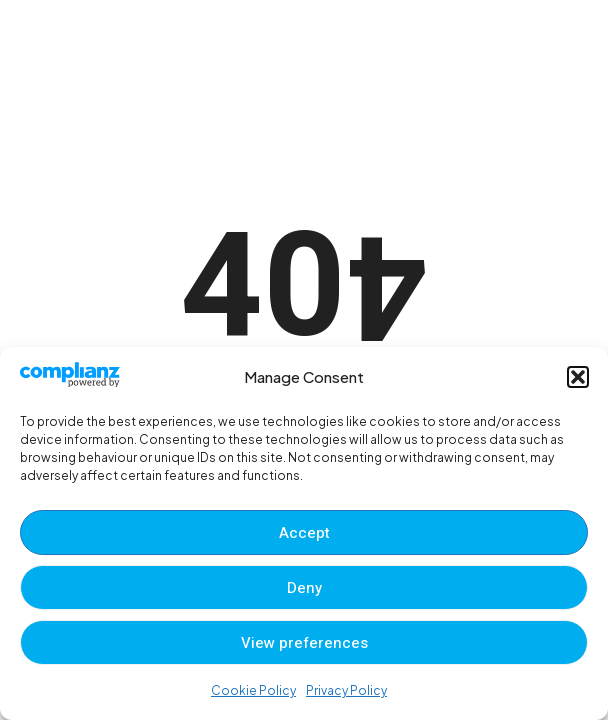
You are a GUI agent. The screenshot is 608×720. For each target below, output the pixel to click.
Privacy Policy (346, 690)
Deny (304, 588)
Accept (304, 533)
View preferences (304, 643)
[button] (578, 377)
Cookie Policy (253, 690)
